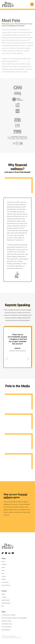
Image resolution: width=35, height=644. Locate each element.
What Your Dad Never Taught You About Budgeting (14, 620)
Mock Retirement (6, 632)
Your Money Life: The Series (8, 617)
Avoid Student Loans (7, 626)
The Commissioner (6, 629)
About (3, 572)
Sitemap (4, 581)
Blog (3, 575)
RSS (3, 608)
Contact (4, 578)
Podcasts (4, 566)
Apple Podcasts (6, 602)
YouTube (4, 599)
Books (3, 569)
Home (3, 563)
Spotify (3, 596)
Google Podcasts (6, 605)
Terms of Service (6, 587)
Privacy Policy (5, 584)
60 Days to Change (6, 623)
